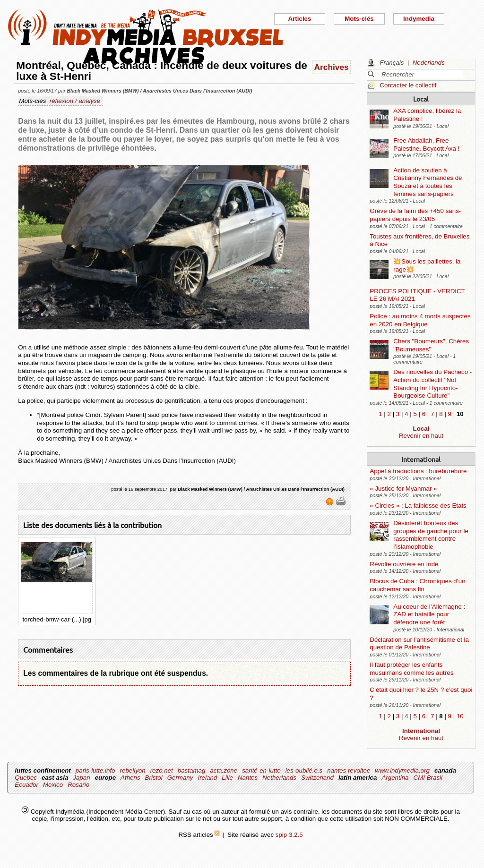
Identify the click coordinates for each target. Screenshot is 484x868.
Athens (130, 778)
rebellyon (133, 770)
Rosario (78, 785)
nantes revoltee (349, 770)
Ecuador (26, 785)
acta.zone (224, 770)
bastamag (192, 770)
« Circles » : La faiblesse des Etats (418, 506)
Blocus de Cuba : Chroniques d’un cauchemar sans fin (417, 585)
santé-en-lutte (261, 770)
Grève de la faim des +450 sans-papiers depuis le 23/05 (415, 215)
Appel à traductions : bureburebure (418, 471)
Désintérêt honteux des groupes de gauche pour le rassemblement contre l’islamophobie (431, 535)
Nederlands (429, 63)
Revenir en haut (421, 436)
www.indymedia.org (402, 770)
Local (421, 99)
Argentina (395, 778)
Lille (227, 778)
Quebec (26, 778)
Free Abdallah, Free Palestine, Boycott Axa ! (426, 145)
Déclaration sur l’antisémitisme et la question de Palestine (419, 644)
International (421, 459)
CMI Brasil (428, 778)
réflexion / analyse (75, 101)
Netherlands (279, 778)
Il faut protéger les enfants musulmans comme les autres (411, 669)
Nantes (248, 778)
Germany (180, 778)
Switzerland (317, 778)
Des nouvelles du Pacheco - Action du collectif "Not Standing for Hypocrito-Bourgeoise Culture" (432, 384)
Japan (81, 778)
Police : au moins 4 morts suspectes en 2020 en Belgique (420, 320)
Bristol (154, 778)
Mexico (53, 785)
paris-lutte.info (95, 770)
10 (460, 716)
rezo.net (162, 770)
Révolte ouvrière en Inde (404, 564)
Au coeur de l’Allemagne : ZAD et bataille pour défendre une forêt (429, 614)
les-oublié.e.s (304, 770)
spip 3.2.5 (289, 835)
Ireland (207, 778)
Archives (332, 67)
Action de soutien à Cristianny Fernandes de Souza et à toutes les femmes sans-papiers (428, 182)
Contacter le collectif (408, 85)
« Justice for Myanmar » (403, 489)
